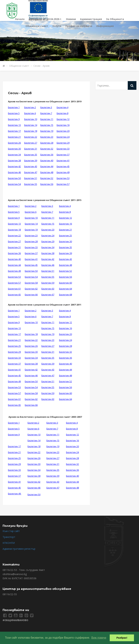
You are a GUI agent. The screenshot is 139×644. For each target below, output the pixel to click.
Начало (20, 19)
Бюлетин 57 (63, 184)
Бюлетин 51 (31, 178)
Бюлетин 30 (14, 149)
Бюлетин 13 (14, 125)
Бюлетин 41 (63, 160)
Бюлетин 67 (48, 295)
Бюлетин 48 (47, 172)
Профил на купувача (79, 26)
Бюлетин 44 (47, 166)
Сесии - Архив (42, 66)
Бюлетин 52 (47, 178)
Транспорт (9, 537)
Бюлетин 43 (31, 166)
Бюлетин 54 (14, 184)
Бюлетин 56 (47, 184)
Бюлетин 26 (14, 143)
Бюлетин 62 (31, 289)
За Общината (115, 19)
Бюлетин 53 (63, 178)
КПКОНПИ (9, 543)
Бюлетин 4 (62, 107)
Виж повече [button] (99, 638)
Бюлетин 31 (31, 149)
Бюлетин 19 (47, 131)
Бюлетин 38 (14, 160)
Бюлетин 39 (31, 160)
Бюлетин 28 (47, 143)
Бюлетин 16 (63, 125)
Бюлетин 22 (31, 137)
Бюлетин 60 (66, 283)
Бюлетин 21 (14, 137)
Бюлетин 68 (66, 295)
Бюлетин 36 (47, 155)
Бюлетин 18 (31, 131)
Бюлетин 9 (14, 119)
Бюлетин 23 (47, 137)
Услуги (57, 26)
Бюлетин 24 (63, 137)
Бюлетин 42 (14, 166)
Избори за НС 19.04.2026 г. (45, 19)
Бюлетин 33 (63, 149)
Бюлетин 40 (47, 160)
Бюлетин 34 (14, 155)
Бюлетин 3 (46, 107)
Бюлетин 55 (31, 184)
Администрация (91, 19)
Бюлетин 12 (63, 119)
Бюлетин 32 (47, 149)
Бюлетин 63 (48, 289)
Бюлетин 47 (31, 172)
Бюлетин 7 (46, 113)
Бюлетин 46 (14, 172)
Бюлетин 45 (63, 166)
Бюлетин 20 (63, 131)
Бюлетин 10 (31, 119)
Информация (105, 26)
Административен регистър (19, 549)
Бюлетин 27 (31, 143)
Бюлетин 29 (63, 143)
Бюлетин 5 (14, 113)
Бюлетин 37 (63, 155)
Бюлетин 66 (31, 295)
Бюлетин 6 (30, 113)
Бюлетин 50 (14, 178)
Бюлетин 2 (30, 107)
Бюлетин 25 (66, 236)
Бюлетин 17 (14, 131)
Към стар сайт (11, 531)
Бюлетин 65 (14, 295)
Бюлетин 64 (66, 289)
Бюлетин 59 (48, 283)
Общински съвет (37, 26)
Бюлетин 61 (14, 289)
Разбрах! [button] (122, 638)
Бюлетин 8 (62, 113)
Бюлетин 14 (31, 125)
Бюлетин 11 (47, 119)
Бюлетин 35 (31, 155)
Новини (71, 19)
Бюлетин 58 (31, 283)
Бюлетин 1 (14, 107)
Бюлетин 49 (63, 172)
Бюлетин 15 (47, 125)
